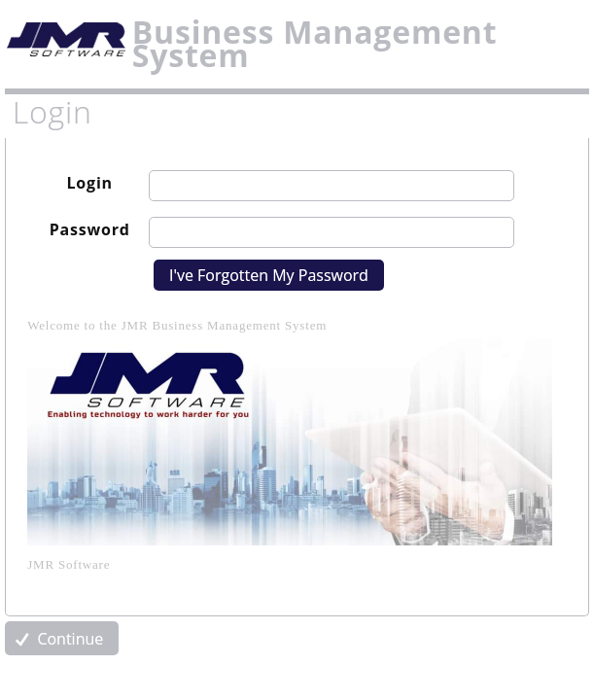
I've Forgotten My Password (269, 275)
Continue (57, 639)
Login (90, 183)
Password (90, 229)
